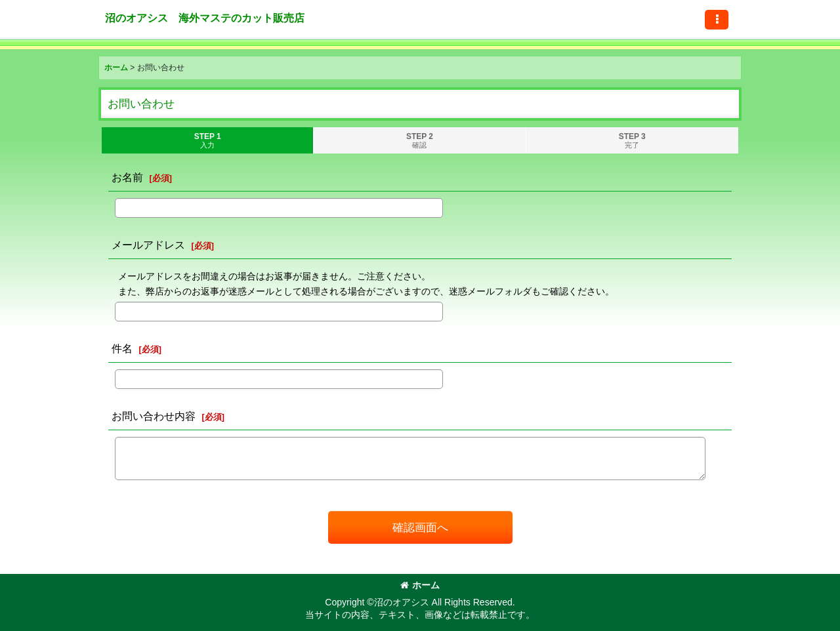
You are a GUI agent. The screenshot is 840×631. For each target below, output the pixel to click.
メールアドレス (148, 245)
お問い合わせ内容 (154, 416)
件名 (122, 348)
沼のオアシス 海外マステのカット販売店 (205, 18)
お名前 (127, 177)
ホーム (420, 585)
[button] (717, 20)
